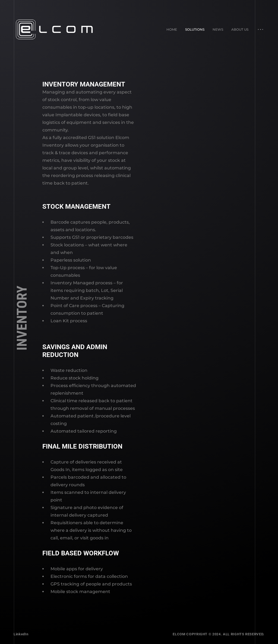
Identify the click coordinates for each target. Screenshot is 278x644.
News (218, 29)
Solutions (195, 29)
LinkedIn (21, 634)
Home (172, 29)
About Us (240, 29)
